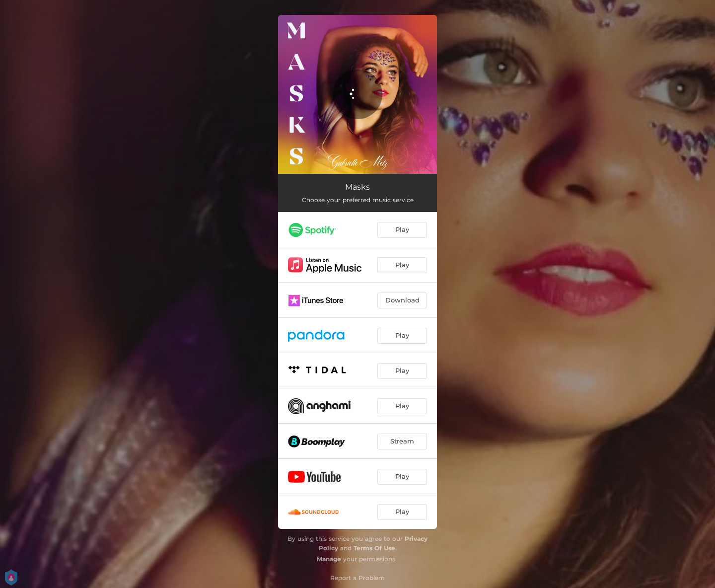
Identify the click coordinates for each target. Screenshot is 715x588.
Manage (329, 559)
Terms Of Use (374, 548)
